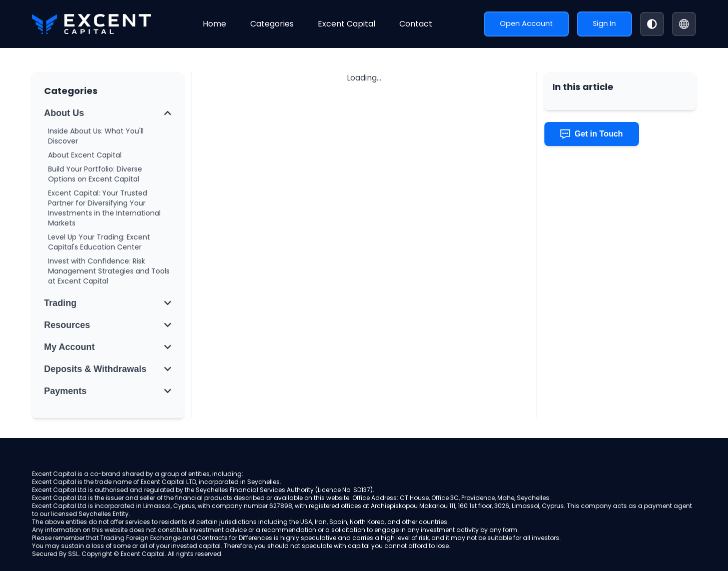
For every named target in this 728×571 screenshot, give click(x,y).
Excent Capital (346, 24)
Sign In (604, 23)
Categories (272, 24)
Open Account (526, 23)
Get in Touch (592, 134)
